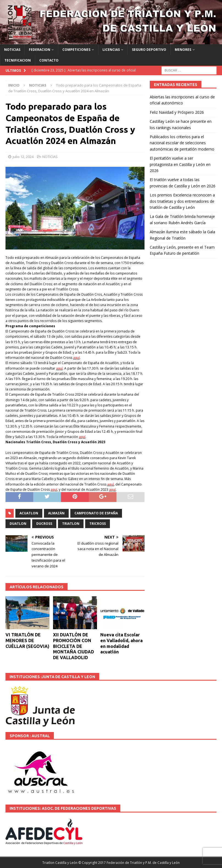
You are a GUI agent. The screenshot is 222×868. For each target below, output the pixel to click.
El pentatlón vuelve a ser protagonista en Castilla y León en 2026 (180, 164)
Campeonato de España (96, 513)
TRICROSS (98, 524)
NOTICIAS (12, 50)
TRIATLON (71, 524)
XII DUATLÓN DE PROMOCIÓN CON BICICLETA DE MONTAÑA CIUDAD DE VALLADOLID (73, 646)
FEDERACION (40, 50)
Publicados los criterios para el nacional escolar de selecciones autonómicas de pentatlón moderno (182, 143)
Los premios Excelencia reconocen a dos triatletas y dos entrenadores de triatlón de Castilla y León (182, 201)
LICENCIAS (111, 50)
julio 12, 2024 (23, 157)
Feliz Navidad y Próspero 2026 (177, 112)
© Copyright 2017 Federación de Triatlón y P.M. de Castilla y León (129, 863)
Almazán (56, 513)
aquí (76, 358)
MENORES (183, 50)
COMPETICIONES (76, 50)
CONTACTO (49, 60)
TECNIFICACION (18, 60)
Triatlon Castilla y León (60, 863)
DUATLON (18, 524)
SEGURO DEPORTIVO (149, 50)
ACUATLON (29, 513)
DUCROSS (44, 524)
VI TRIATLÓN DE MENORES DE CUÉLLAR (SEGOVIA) (27, 640)
